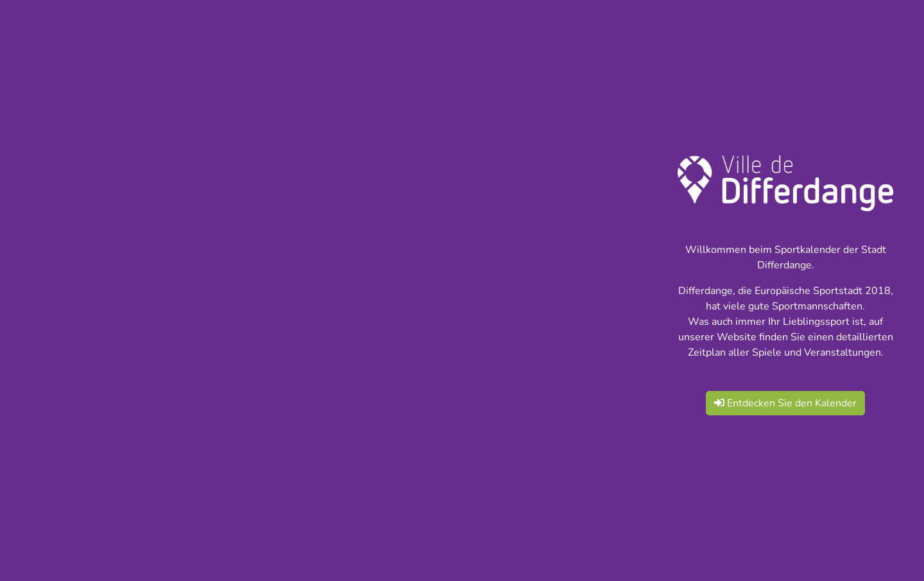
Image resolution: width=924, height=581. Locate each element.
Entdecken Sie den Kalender (785, 403)
